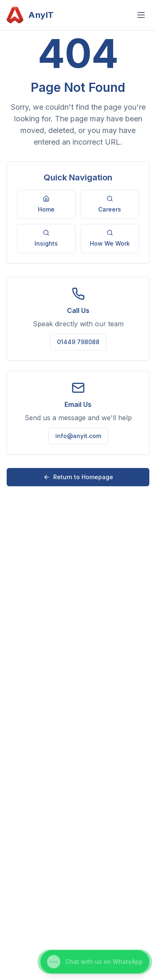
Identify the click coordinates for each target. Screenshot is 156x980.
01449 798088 (78, 342)
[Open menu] (141, 15)
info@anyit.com (78, 436)
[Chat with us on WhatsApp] (95, 962)
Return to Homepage (78, 477)
